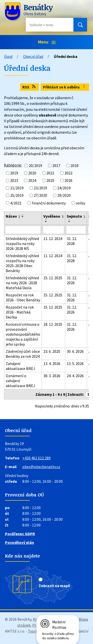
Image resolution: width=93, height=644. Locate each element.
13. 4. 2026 (52, 363)
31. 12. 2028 (72, 241)
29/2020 (64, 196)
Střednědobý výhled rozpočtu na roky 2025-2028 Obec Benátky (22, 263)
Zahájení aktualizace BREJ (20, 366)
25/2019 (17, 196)
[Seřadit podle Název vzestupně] (23, 215)
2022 (68, 173)
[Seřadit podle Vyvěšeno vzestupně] (46, 220)
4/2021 (16, 203)
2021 (50, 173)
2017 (56, 165)
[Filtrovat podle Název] (23, 230)
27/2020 (40, 196)
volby (80, 203)
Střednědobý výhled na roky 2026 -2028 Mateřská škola (22, 283)
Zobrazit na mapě (54, 586)
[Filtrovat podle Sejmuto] (76, 230)
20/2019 (35, 165)
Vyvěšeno (53, 216)
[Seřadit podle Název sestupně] (23, 217)
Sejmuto (76, 216)
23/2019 (40, 188)
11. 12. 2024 (53, 239)
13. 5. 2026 (75, 363)
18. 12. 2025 (53, 324)
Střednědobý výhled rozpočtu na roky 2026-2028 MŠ (22, 243)
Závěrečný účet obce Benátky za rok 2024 (23, 354)
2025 (50, 180)
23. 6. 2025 (52, 351)
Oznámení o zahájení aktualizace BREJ (20, 381)
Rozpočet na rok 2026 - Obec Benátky (23, 297)
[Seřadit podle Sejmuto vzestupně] (69, 220)
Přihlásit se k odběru (65, 87)
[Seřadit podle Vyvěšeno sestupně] (46, 222)
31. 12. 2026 (72, 280)
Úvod (8, 56)
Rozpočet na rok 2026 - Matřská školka (20, 312)
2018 (74, 165)
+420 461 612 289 (36, 458)
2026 (68, 180)
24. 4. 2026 (75, 376)
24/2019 (64, 188)
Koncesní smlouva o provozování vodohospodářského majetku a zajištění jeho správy (23, 334)
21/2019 (17, 188)
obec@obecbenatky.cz (41, 467)
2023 (14, 180)
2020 (32, 173)
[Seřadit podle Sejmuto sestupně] (69, 222)
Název (13, 216)
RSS (29, 87)
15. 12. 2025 (53, 278)
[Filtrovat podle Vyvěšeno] (53, 230)
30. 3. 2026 (52, 376)
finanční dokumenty (49, 203)
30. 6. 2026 (75, 351)
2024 (32, 180)
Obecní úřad (33, 56)
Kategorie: (13, 165)
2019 (14, 173)
